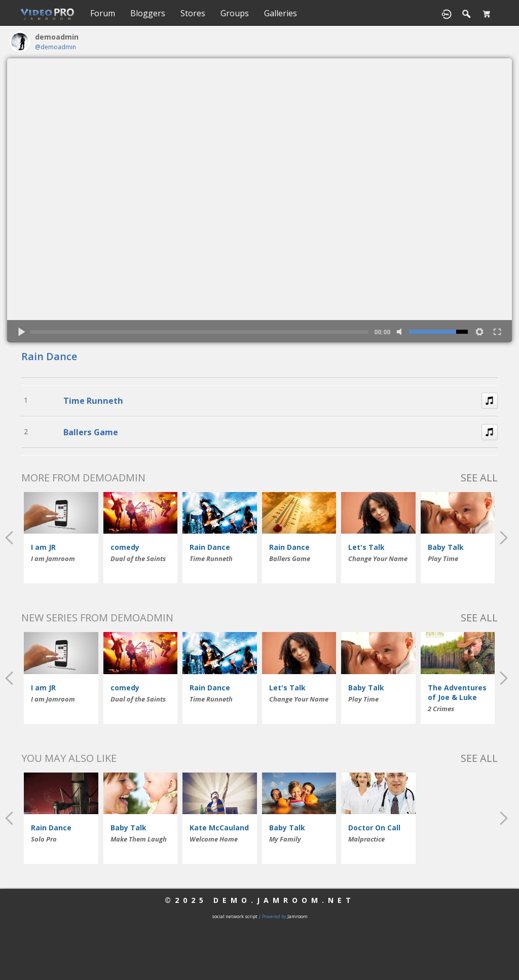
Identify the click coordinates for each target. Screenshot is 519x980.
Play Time (443, 558)
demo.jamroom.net (284, 900)
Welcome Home (214, 839)
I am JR (43, 547)
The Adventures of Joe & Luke (457, 692)
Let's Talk (366, 547)
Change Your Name (378, 558)
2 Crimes (441, 709)
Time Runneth (93, 401)
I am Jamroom (53, 558)
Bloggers (148, 13)
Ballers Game (91, 432)
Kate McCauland (219, 828)
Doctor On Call (374, 828)
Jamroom (298, 916)
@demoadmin (55, 47)
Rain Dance (49, 356)
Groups (235, 13)
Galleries (281, 13)
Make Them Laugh (139, 839)
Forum (103, 13)
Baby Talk (446, 547)
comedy (125, 547)
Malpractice (366, 839)
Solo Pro (44, 839)
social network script (235, 916)
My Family (285, 839)
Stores (193, 13)
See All (479, 478)
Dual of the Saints (138, 558)
